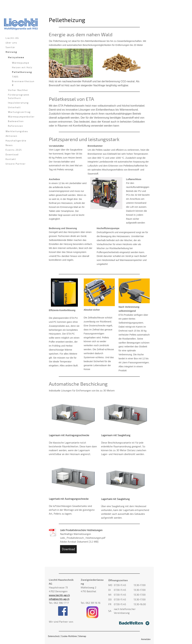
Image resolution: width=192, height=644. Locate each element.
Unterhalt (14, 107)
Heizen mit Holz (22, 67)
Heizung (11, 52)
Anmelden (146, 639)
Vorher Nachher (18, 90)
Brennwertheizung (23, 83)
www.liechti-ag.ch (59, 595)
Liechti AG (12, 38)
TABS (15, 77)
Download (12, 154)
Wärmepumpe (21, 63)
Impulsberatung (18, 103)
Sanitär (10, 47)
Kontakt (11, 159)
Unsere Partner (16, 164)
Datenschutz (54, 636)
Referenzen (16, 126)
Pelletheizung (22, 72)
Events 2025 (14, 150)
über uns (11, 43)
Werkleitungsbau (17, 131)
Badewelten (16, 121)
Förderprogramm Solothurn (19, 96)
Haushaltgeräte (16, 141)
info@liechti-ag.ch (59, 599)
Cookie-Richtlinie (69, 636)
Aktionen (11, 136)
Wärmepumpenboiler (21, 117)
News (9, 145)
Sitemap (82, 636)
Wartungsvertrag (19, 112)
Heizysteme (16, 57)
